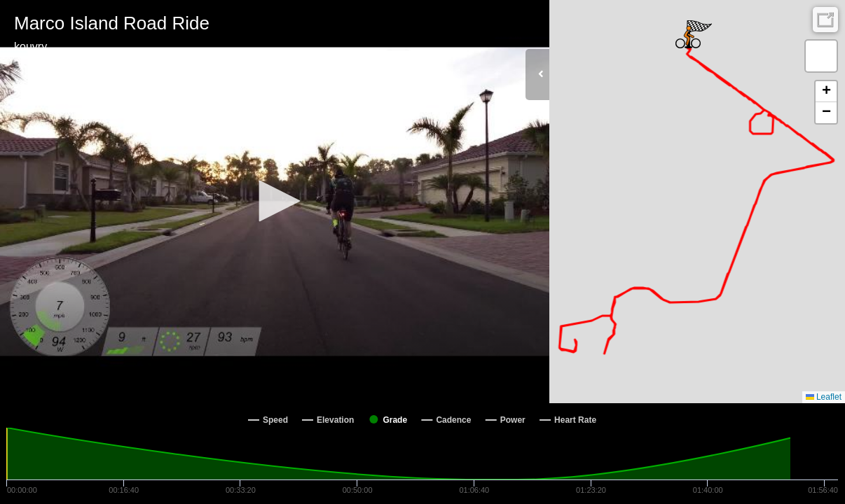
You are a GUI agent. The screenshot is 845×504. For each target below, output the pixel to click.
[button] (275, 201)
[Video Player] (275, 202)
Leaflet (824, 397)
